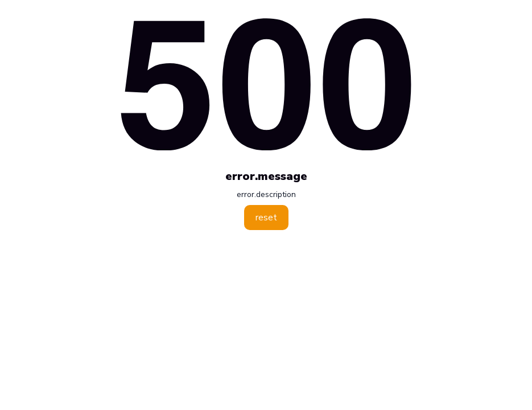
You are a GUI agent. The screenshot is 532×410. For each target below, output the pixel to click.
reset (266, 218)
